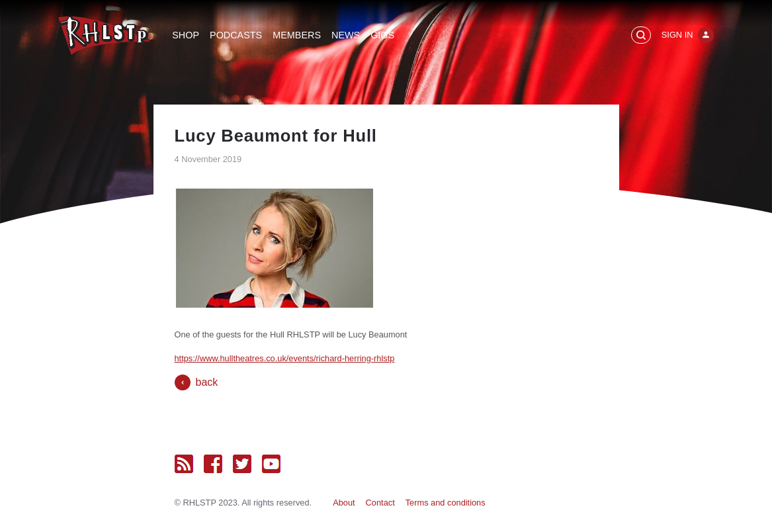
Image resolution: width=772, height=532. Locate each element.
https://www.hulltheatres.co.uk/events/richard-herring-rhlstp (285, 358)
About (344, 503)
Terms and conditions (446, 503)
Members (297, 35)
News (346, 35)
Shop (186, 35)
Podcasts (236, 35)
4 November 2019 (208, 159)
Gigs (382, 35)
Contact (380, 503)
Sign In (677, 35)
